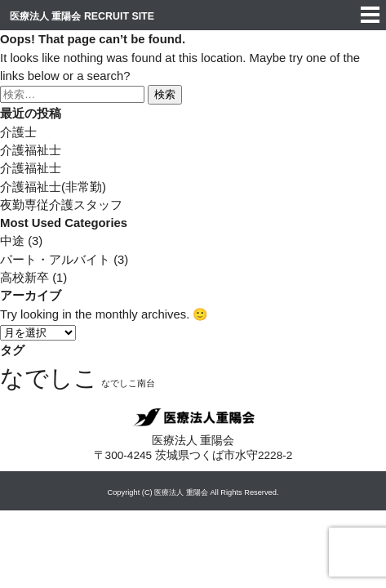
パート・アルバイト (55, 260)
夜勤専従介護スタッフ (61, 205)
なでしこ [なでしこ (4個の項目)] (49, 378)
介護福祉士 (31, 150)
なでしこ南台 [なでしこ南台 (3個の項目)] (128, 383)
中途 (12, 241)
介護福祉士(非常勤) (53, 187)
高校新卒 (24, 278)
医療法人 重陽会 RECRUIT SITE (82, 16)
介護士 (18, 132)
